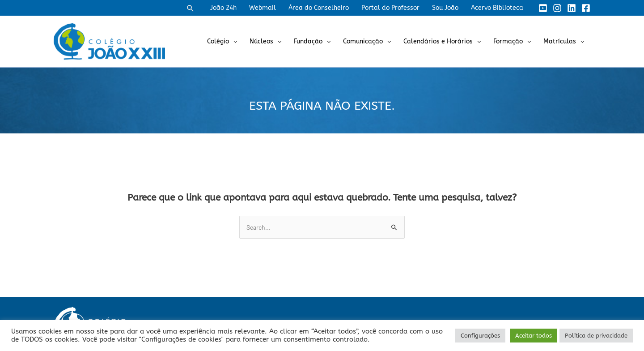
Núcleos (261, 41)
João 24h (223, 8)
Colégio (218, 41)
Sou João (445, 8)
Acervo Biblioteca (497, 8)
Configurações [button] (480, 336)
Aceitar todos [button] (534, 336)
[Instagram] (557, 8)
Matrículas (560, 41)
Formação (508, 41)
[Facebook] (586, 8)
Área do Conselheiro (319, 8)
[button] (191, 8)
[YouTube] (543, 8)
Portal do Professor (390, 8)
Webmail (263, 8)
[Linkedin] (572, 8)
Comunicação (363, 41)
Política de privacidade (596, 336)
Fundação (308, 41)
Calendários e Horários (438, 41)
